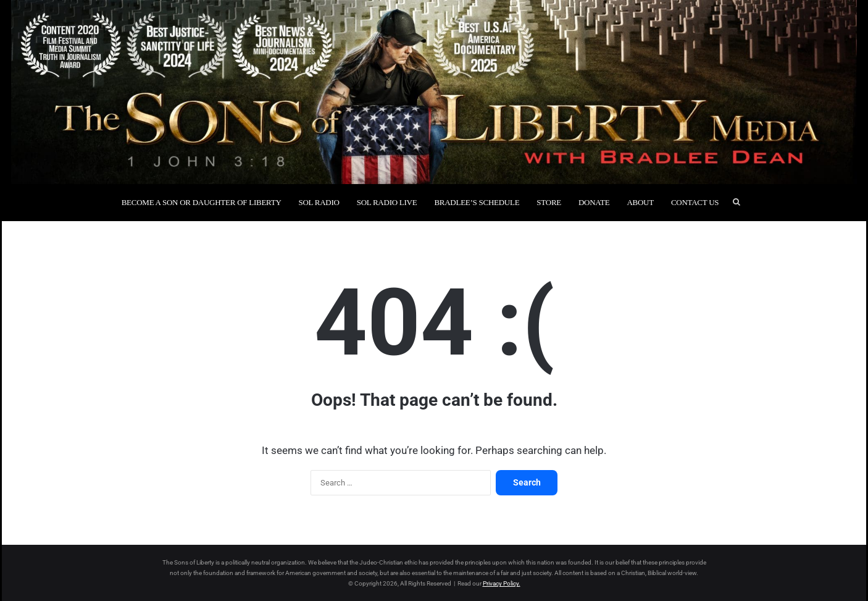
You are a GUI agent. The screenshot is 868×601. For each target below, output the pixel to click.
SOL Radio (319, 202)
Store (549, 202)
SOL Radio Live (387, 202)
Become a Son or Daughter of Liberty (202, 202)
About (640, 202)
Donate (594, 202)
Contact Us (695, 202)
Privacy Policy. (502, 583)
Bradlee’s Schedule (477, 202)
